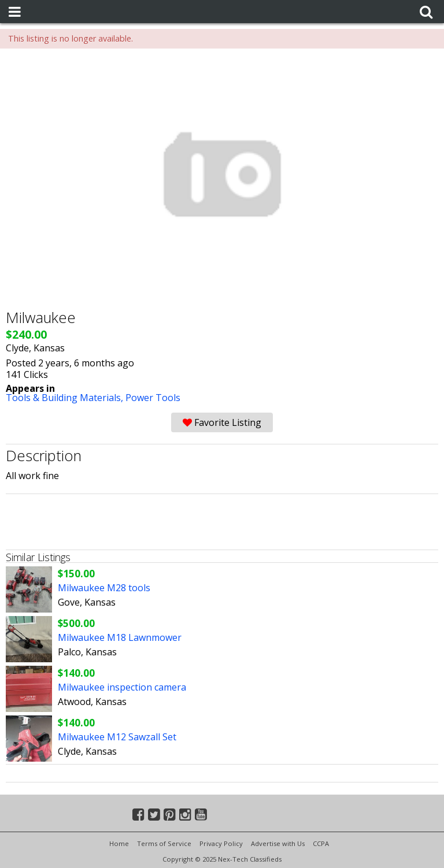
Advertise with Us (278, 843)
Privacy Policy (221, 843)
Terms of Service (164, 843)
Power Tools (153, 398)
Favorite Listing (222, 422)
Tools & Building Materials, (66, 398)
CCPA (321, 843)
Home (119, 843)
